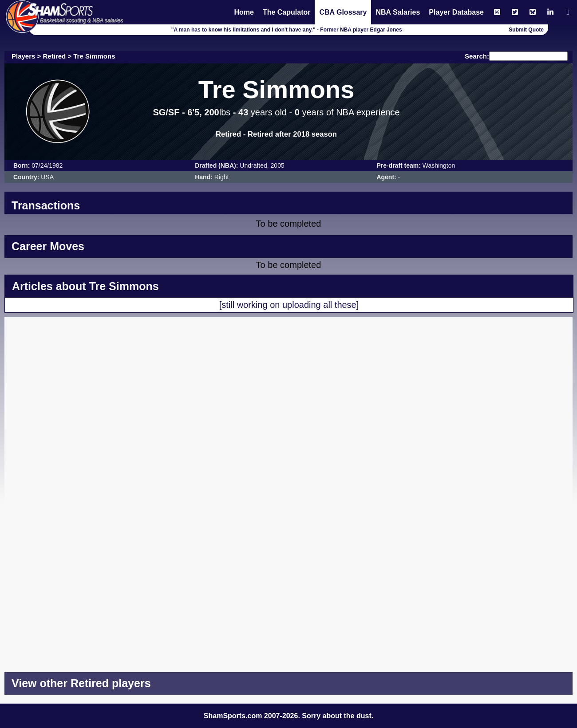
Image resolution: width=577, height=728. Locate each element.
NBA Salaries (398, 12)
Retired (55, 56)
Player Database (456, 12)
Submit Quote (526, 30)
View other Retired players (81, 683)
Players (23, 56)
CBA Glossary (343, 12)
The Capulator (287, 12)
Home (244, 12)
